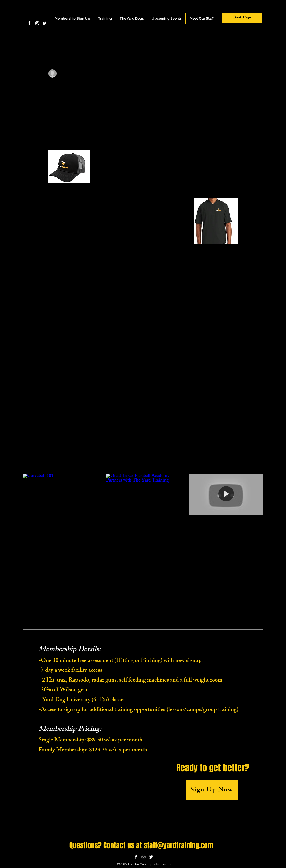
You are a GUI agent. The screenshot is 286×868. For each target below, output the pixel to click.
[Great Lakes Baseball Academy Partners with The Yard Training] (143, 495)
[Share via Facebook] (51, 420)
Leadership (151, 38)
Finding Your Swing (212, 525)
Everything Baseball (184, 38)
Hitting (75, 38)
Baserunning (123, 38)
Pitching (53, 38)
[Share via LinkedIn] (76, 420)
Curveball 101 (41, 525)
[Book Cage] (242, 18)
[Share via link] (88, 420)
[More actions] (235, 74)
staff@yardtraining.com (178, 845)
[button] (105, 19)
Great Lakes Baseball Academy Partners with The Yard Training (141, 528)
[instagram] (37, 23)
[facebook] (29, 23)
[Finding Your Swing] (226, 495)
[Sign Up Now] (212, 790)
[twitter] (45, 23)
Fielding (98, 38)
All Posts (29, 38)
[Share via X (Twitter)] (63, 420)
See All (258, 464)
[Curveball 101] (60, 495)
